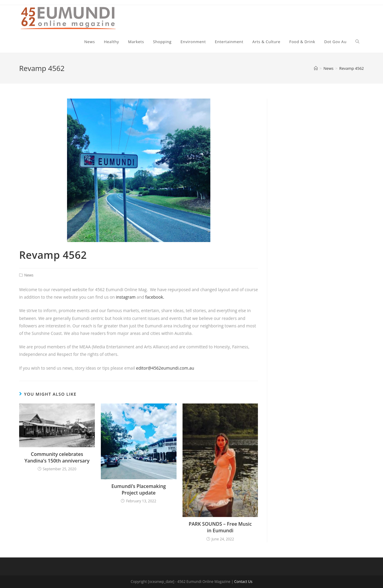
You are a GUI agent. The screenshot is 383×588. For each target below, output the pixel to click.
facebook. (155, 297)
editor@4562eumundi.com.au (165, 368)
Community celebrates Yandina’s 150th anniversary (57, 457)
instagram (126, 297)
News (29, 275)
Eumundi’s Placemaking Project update (139, 489)
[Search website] (357, 42)
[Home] (316, 68)
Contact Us (243, 582)
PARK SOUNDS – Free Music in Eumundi (220, 527)
